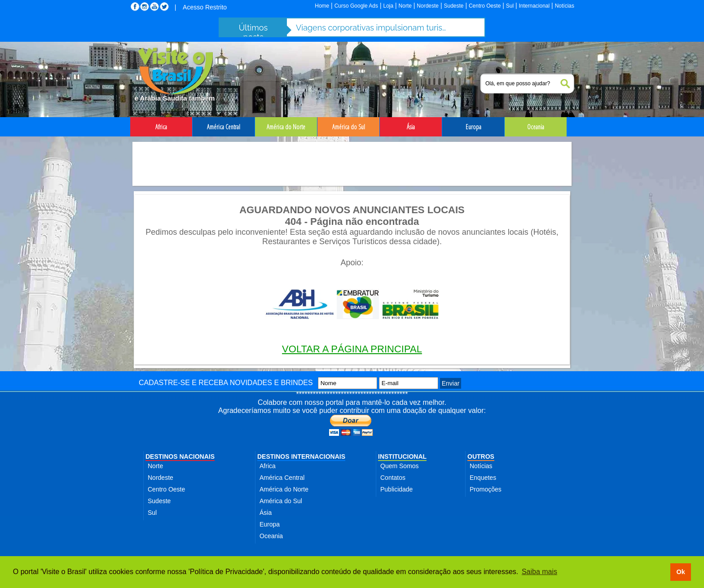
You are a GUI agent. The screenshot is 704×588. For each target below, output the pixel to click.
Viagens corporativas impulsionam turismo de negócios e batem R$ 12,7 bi (372, 28)
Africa (268, 466)
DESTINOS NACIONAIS (180, 456)
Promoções (486, 489)
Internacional (535, 6)
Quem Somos (400, 466)
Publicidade (396, 489)
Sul (510, 6)
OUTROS (481, 456)
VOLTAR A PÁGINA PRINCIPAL (352, 349)
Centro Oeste (485, 6)
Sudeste (453, 6)
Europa (270, 524)
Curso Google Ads (356, 6)
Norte (405, 6)
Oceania (271, 536)
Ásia (266, 513)
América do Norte (284, 489)
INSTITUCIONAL (402, 456)
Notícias (565, 6)
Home (322, 6)
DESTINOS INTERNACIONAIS (301, 456)
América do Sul (281, 501)
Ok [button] (680, 572)
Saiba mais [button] (539, 572)
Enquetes (483, 478)
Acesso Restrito (205, 7)
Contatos (393, 478)
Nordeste (428, 6)
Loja (388, 6)
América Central (282, 478)
